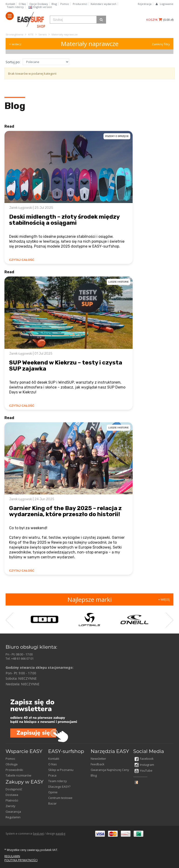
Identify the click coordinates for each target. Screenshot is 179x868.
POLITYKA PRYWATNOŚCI (21, 860)
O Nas (22, 4)
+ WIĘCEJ (164, 599)
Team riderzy (15, 7)
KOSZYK (154, 20)
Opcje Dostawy (39, 4)
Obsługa (12, 764)
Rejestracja (145, 4)
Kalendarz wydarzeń (103, 4)
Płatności (12, 800)
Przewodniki (14, 770)
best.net (38, 834)
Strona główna (14, 34)
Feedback (98, 764)
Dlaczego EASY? (59, 787)
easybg (60, 834)
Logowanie (167, 4)
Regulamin (13, 817)
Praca (52, 775)
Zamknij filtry (161, 44)
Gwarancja (13, 812)
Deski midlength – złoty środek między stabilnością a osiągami (64, 220)
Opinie (53, 792)
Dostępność (14, 789)
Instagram (144, 765)
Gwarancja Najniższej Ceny (110, 770)
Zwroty (10, 806)
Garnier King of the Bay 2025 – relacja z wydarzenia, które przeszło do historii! (65, 511)
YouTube (143, 770)
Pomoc (65, 4)
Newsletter (98, 759)
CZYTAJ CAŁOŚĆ (22, 260)
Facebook (144, 759)
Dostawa (12, 795)
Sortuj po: (13, 62)
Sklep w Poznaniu (61, 770)
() (168, 20)
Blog (54, 4)
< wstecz (15, 44)
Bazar (52, 803)
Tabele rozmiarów (18, 775)
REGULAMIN (12, 856)
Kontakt (10, 4)
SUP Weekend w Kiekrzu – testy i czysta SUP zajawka (66, 366)
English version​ (40, 7)
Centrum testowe (60, 798)
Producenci (80, 4)
